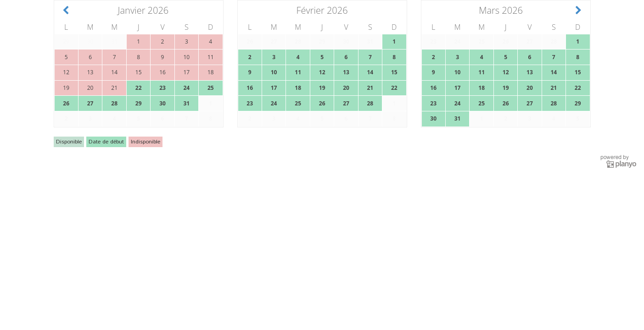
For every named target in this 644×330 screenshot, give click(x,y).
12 (322, 72)
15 (394, 72)
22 (139, 88)
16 (250, 88)
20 (346, 88)
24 (186, 88)
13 (346, 72)
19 (322, 88)
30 (162, 103)
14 (370, 72)
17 (274, 88)
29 (139, 103)
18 (298, 88)
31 (186, 103)
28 (114, 103)
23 (162, 88)
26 (66, 103)
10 (274, 72)
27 (90, 103)
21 (370, 88)
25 (211, 88)
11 (298, 72)
